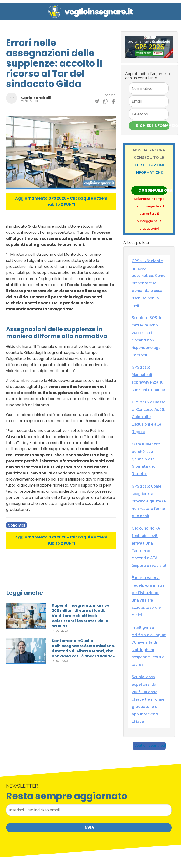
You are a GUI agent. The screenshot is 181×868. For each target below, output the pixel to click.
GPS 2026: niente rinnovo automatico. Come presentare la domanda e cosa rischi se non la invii (149, 283)
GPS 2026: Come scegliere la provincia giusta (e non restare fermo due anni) (149, 501)
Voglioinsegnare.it (150, 746)
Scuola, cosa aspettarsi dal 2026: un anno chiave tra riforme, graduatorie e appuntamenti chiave (149, 699)
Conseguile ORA (153, 190)
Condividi (16, 525)
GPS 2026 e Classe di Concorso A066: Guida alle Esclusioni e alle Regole (149, 417)
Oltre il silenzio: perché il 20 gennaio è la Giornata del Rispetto (146, 459)
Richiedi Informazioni (153, 126)
